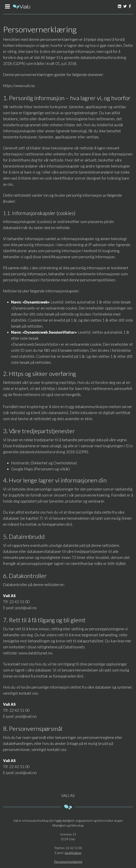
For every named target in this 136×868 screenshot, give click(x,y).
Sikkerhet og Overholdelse (54, 463)
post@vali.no (26, 608)
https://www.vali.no (19, 86)
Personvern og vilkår (52, 469)
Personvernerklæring (68, 862)
